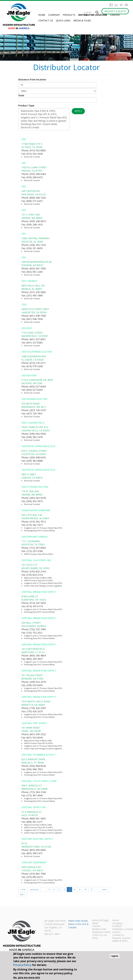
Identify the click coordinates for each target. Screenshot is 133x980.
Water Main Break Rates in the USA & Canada (78, 924)
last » (22, 894)
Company (54, 15)
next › (105, 889)
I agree (114, 956)
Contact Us (46, 20)
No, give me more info (27, 977)
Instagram (116, 5)
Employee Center (101, 932)
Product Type (26, 106)
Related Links (99, 929)
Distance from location (32, 79)
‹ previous (34, 889)
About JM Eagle (100, 920)
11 (91, 889)
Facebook (111, 5)
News (95, 923)
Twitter (121, 5)
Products (69, 15)
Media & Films (82, 20)
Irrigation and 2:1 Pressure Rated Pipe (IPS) (44, 118)
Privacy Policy (22, 965)
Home (42, 15)
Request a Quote (115, 11)
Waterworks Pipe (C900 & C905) (44, 111)
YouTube (126, 5)
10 (85, 889)
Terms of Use (100, 935)
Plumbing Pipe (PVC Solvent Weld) (44, 124)
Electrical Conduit (44, 127)
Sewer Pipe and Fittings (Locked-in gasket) (44, 121)
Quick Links (63, 20)
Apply (78, 111)
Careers (115, 15)
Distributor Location (93, 15)
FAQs (95, 938)
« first (23, 889)
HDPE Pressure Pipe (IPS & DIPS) (44, 114)
